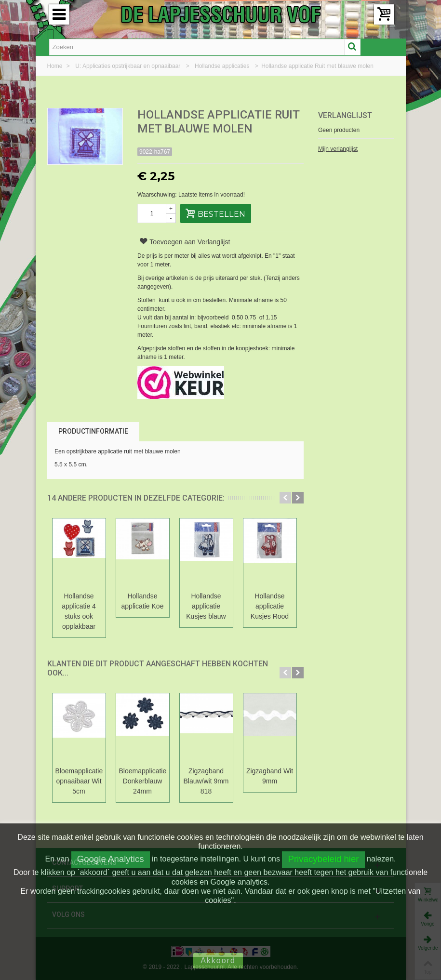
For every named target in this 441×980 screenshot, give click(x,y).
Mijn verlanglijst (338, 149)
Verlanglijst (345, 115)
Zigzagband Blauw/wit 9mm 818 (206, 781)
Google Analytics (111, 859)
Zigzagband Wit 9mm (270, 776)
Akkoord (218, 960)
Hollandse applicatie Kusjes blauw (206, 606)
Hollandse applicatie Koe (143, 601)
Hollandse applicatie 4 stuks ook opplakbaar (79, 611)
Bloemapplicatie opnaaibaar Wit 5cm (79, 781)
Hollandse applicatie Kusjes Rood (270, 606)
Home (56, 66)
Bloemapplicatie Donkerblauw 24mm (143, 781)
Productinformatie (93, 431)
